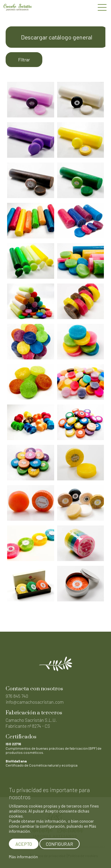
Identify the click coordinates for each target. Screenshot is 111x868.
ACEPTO (24, 844)
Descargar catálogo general (57, 37)
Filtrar (24, 59)
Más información (23, 857)
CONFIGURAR (59, 844)
